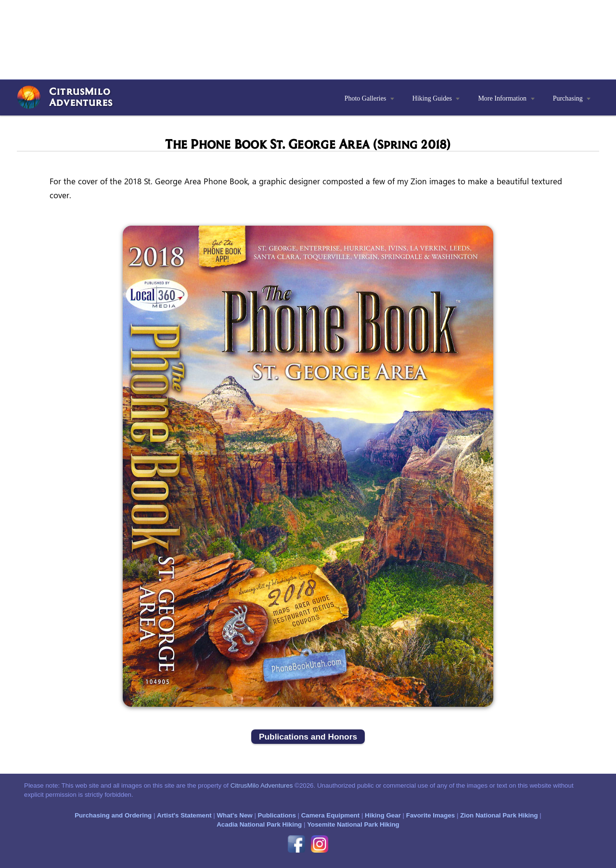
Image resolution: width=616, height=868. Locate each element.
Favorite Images (430, 815)
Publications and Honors (308, 737)
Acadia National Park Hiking (259, 824)
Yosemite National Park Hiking (353, 824)
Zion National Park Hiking (499, 815)
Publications (277, 815)
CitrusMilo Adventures (262, 785)
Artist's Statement (184, 815)
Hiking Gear (383, 815)
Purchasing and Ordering (113, 815)
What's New (234, 815)
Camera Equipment (330, 815)
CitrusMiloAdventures (81, 96)
